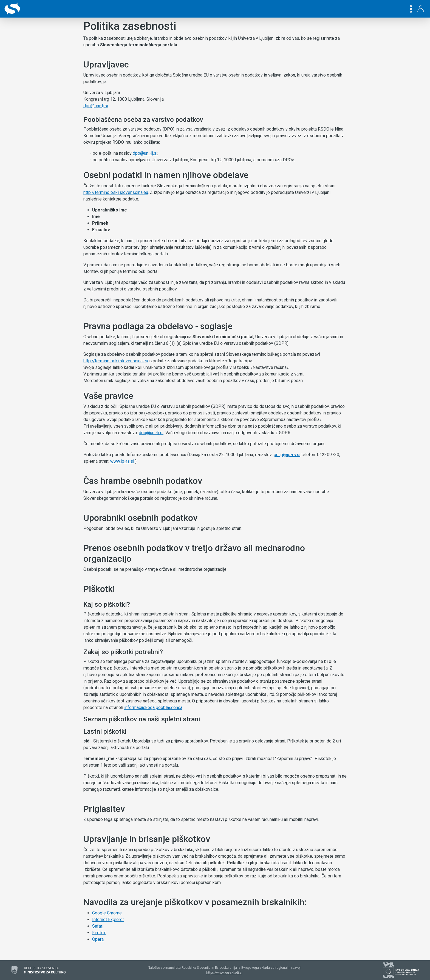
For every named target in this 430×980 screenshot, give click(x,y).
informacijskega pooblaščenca (153, 708)
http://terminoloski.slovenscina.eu (116, 192)
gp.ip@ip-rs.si (287, 455)
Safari (98, 926)
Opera (98, 939)
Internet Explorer (108, 920)
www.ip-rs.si (122, 461)
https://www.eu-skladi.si (224, 973)
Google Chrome (107, 913)
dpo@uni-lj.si (96, 106)
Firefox (99, 933)
